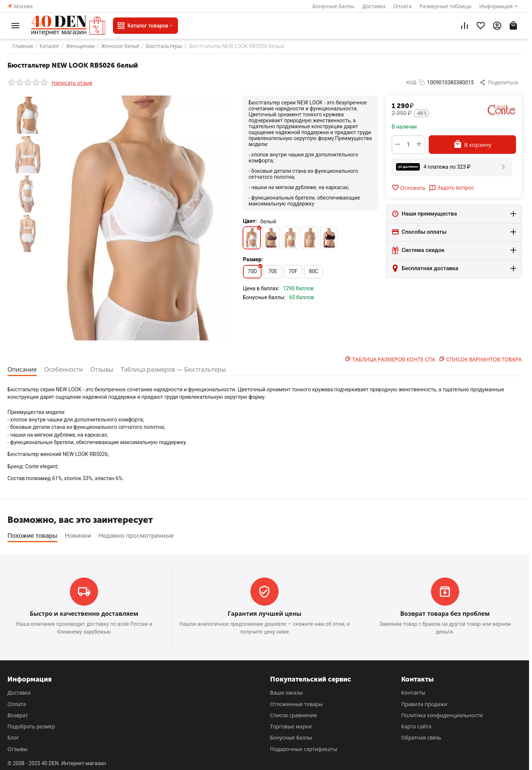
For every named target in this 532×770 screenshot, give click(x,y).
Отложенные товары (296, 704)
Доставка (374, 6)
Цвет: (250, 221)
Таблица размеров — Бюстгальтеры (181, 369)
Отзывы (106, 369)
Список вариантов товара (484, 359)
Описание (23, 369)
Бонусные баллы (334, 6)
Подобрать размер (31, 726)
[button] (499, 82)
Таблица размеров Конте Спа (394, 359)
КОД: (412, 82)
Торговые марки (291, 726)
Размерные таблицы (445, 6)
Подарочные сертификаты (304, 749)
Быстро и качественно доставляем (84, 614)
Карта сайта (416, 726)
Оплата (402, 6)
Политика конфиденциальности (442, 715)
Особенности (66, 369)
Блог (13, 737)
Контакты (413, 693)
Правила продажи (424, 704)
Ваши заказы (287, 693)
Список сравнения (293, 715)
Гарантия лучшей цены (265, 614)
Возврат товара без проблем (445, 614)
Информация (496, 6)
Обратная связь (421, 737)
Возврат (18, 715)
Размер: (253, 259)
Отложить (408, 188)
